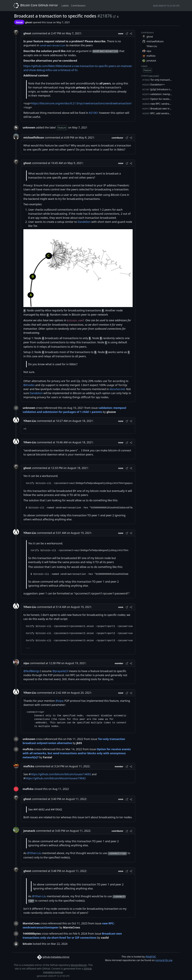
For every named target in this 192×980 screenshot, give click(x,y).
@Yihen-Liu (34, 853)
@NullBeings (31, 671)
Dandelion (84, 222)
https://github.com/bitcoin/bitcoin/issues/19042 (55, 778)
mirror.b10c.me (164, 960)
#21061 (94, 113)
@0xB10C (151, 957)
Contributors (78, 6)
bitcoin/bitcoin (79, 965)
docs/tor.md (117, 389)
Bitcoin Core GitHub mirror (35, 6)
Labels (65, 6)
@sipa (59, 701)
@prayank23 (60, 671)
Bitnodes (29, 385)
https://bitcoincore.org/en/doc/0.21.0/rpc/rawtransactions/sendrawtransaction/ (81, 103)
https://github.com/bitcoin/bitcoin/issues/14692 (61, 774)
